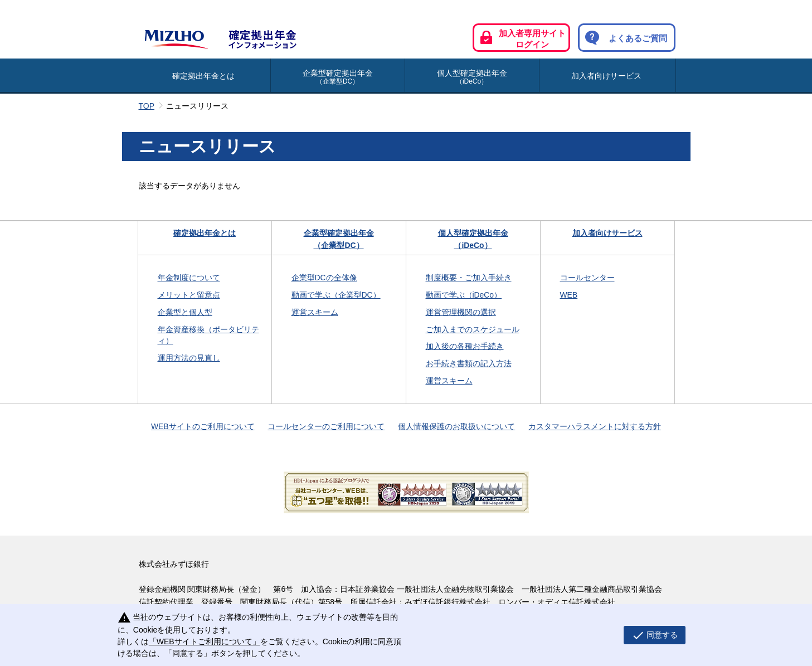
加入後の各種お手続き (465, 346)
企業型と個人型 (185, 312)
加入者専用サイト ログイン (520, 38)
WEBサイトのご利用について (203, 426)
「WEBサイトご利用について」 (202, 641)
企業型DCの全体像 (324, 278)
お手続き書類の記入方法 (469, 363)
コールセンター (587, 278)
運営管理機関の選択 (461, 312)
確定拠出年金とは (203, 76)
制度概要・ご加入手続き (469, 278)
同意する (651, 635)
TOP (147, 106)
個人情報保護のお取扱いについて (456, 426)
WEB (569, 295)
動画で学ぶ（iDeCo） (464, 295)
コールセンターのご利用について (326, 426)
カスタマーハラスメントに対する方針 (595, 426)
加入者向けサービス (606, 76)
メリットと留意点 (189, 295)
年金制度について (189, 278)
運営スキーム (315, 312)
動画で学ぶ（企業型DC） (336, 295)
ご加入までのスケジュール (473, 329)
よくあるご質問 (623, 38)
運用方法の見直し (189, 358)
